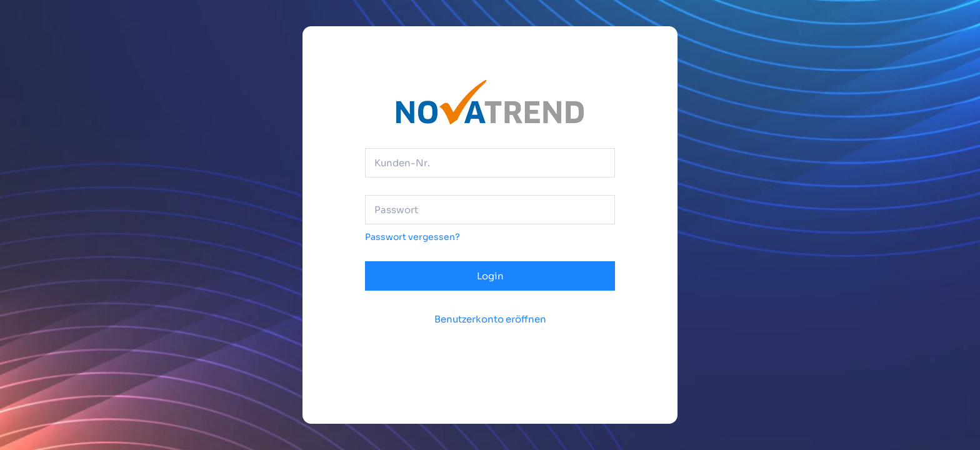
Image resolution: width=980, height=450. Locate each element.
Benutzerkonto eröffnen (490, 319)
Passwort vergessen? (412, 237)
